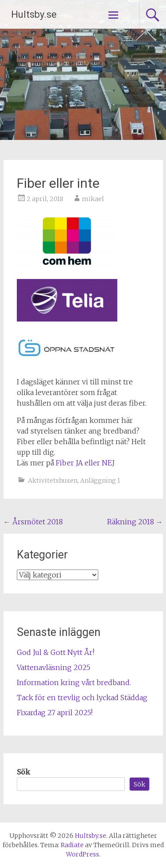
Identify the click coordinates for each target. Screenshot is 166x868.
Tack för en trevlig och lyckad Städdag (82, 697)
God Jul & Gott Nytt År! (56, 652)
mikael (93, 199)
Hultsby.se (34, 14)
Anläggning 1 (100, 480)
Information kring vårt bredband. (74, 682)
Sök (23, 772)
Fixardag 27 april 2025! (55, 713)
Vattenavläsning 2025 (54, 667)
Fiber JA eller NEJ (85, 463)
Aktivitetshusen (53, 480)
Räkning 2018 (135, 522)
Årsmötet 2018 (33, 522)
